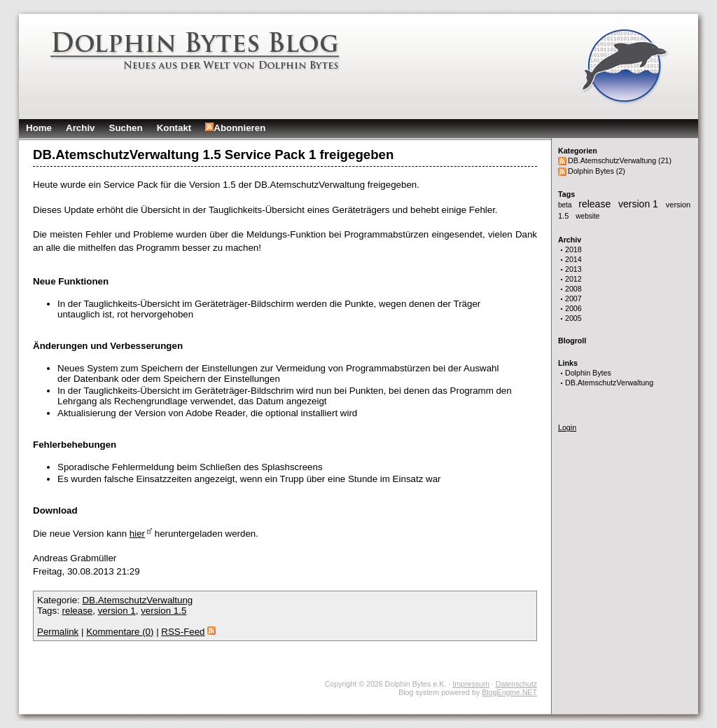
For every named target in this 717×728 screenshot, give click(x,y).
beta (566, 205)
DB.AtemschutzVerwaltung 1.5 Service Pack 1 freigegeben (213, 154)
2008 (573, 289)
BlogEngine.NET (509, 692)
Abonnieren (235, 128)
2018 (573, 249)
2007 (573, 298)
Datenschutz (516, 684)
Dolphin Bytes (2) (597, 171)
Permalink (58, 632)
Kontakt (174, 128)
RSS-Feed (188, 632)
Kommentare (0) (120, 632)
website (587, 216)
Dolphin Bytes (588, 373)
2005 (573, 318)
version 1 (640, 204)
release (596, 204)
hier (137, 534)
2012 (573, 279)
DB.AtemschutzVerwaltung (609, 383)
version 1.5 (163, 611)
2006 (573, 308)
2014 (573, 259)
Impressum (471, 684)
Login (567, 427)
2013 (573, 269)
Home (39, 128)
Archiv (80, 128)
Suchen (126, 128)
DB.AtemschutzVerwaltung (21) (620, 160)
